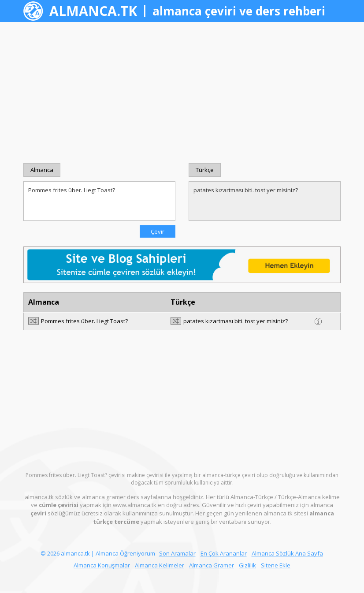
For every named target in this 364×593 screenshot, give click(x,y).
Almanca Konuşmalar (102, 565)
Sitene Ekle (276, 565)
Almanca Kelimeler (160, 565)
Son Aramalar (177, 553)
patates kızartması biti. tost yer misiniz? (265, 201)
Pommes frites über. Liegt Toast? (99, 201)
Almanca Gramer (212, 565)
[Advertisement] (182, 93)
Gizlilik (247, 565)
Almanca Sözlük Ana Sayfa (287, 553)
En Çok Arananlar (224, 553)
